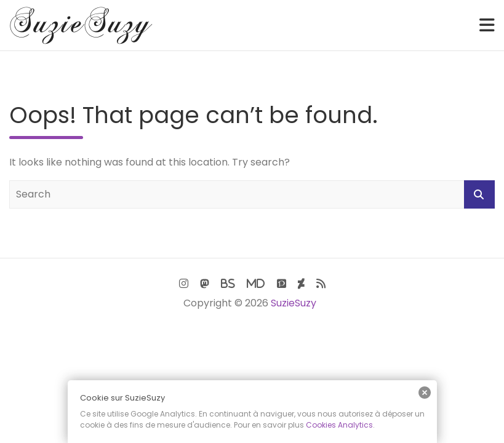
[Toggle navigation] (487, 25)
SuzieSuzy (294, 303)
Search (479, 194)
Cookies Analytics (339, 425)
